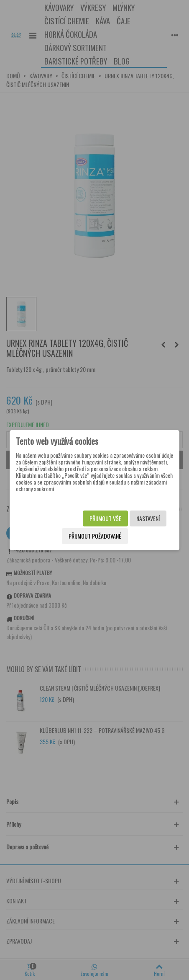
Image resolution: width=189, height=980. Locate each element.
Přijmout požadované (95, 536)
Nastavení (148, 518)
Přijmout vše (105, 518)
